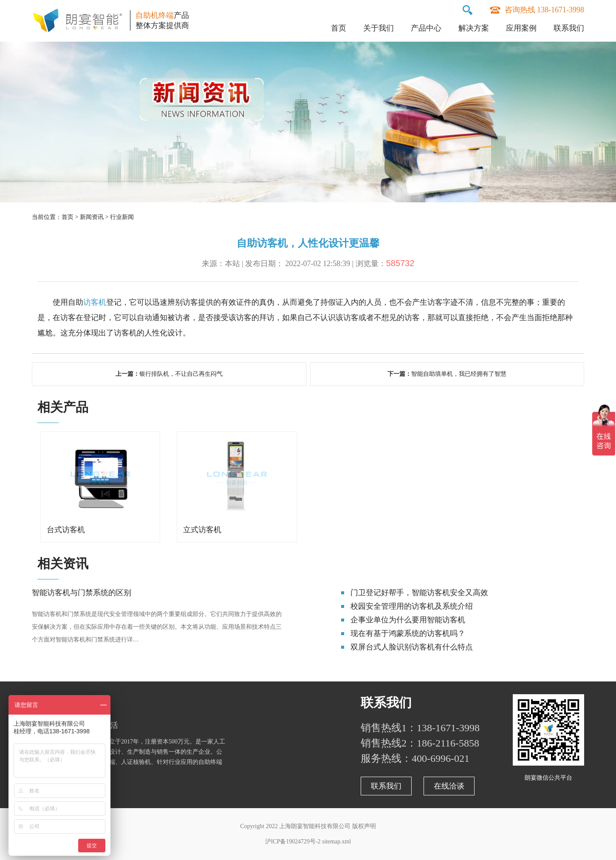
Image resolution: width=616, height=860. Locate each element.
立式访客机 (202, 530)
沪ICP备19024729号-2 (292, 842)
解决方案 (474, 28)
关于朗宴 (57, 702)
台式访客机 (66, 530)
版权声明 (364, 826)
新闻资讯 (92, 217)
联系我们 (569, 28)
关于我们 (379, 28)
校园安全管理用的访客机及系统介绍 (412, 606)
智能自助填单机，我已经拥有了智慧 (459, 374)
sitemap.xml (337, 842)
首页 (339, 28)
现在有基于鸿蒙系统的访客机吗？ (408, 633)
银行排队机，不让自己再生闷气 (181, 374)
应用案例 (521, 28)
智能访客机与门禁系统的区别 (82, 593)
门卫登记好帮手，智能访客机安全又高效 (419, 593)
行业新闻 (122, 217)
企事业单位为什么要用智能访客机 (408, 620)
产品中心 (426, 28)
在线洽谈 (449, 786)
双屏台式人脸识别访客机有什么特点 (412, 647)
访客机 (95, 302)
